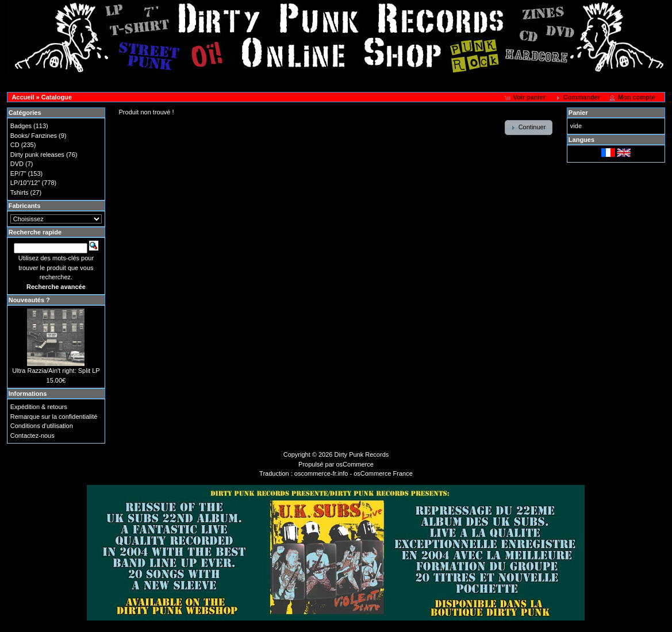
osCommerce (355, 464)
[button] (526, 98)
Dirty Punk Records (362, 454)
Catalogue (57, 97)
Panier (578, 113)
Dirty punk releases (37, 155)
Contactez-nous (32, 436)
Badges (21, 126)
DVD (17, 164)
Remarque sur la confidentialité (54, 417)
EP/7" (18, 174)
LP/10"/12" (25, 183)
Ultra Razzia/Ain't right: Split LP (56, 371)
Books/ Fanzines (34, 136)
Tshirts (20, 192)
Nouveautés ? (29, 300)
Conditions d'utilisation (42, 426)
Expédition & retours (39, 407)
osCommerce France (383, 473)
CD (15, 145)
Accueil (23, 97)
